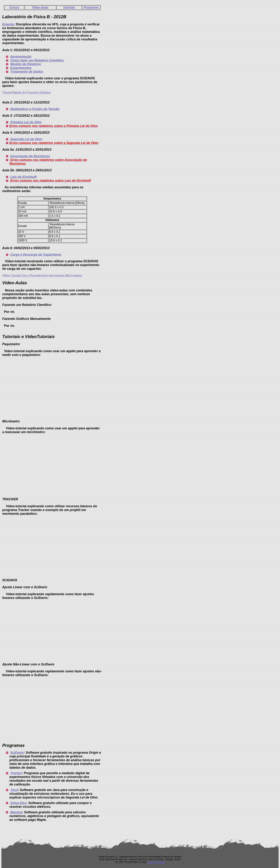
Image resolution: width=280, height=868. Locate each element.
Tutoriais (69, 7)
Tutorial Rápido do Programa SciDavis (26, 92)
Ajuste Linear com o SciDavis (25, 587)
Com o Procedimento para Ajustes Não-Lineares (52, 275)
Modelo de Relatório (26, 64)
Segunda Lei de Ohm (26, 139)
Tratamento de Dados (27, 72)
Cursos (14, 7)
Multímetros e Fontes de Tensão (35, 109)
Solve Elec (18, 803)
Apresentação (21, 57)
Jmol (14, 790)
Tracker (16, 773)
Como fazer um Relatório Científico (37, 60)
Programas (91, 7)
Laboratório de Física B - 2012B (34, 17)
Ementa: (8, 24)
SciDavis (17, 753)
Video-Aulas (40, 7)
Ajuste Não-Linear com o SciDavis (28, 664)
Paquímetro (11, 344)
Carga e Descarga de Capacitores (36, 255)
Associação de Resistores (30, 156)
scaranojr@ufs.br (156, 862)
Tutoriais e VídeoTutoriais (28, 337)
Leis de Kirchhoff (23, 177)
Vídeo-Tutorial (11, 275)
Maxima (16, 812)
